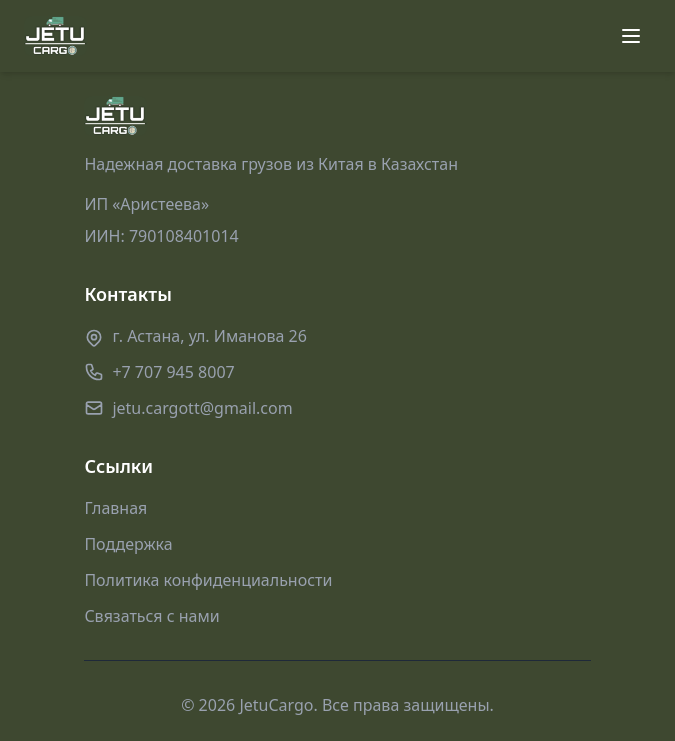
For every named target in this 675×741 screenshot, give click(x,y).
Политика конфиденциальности (208, 580)
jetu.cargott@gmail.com (202, 408)
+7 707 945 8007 (173, 372)
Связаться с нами (151, 616)
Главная (115, 508)
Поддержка (128, 544)
